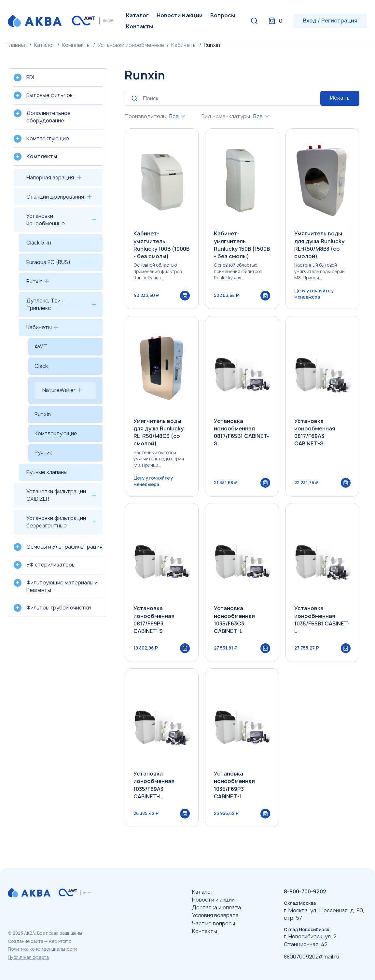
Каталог (137, 15)
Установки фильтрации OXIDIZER (56, 495)
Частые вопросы (214, 923)
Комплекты (76, 45)
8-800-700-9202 (305, 891)
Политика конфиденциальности (42, 949)
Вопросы (223, 15)
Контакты (139, 26)
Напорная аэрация (50, 177)
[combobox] (177, 116)
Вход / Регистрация (330, 21)
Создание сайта (26, 941)
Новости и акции (180, 15)
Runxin (35, 281)
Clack (41, 366)
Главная (17, 45)
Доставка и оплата (216, 907)
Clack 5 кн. (39, 243)
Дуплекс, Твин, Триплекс (46, 304)
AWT (41, 346)
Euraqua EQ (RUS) (48, 262)
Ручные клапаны (47, 472)
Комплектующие (56, 433)
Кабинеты (184, 45)
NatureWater (59, 390)
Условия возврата (215, 915)
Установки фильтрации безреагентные (56, 522)
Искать (340, 98)
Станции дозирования (55, 197)
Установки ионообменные (131, 45)
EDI (30, 77)
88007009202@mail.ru (312, 957)
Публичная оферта (28, 957)
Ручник (43, 453)
